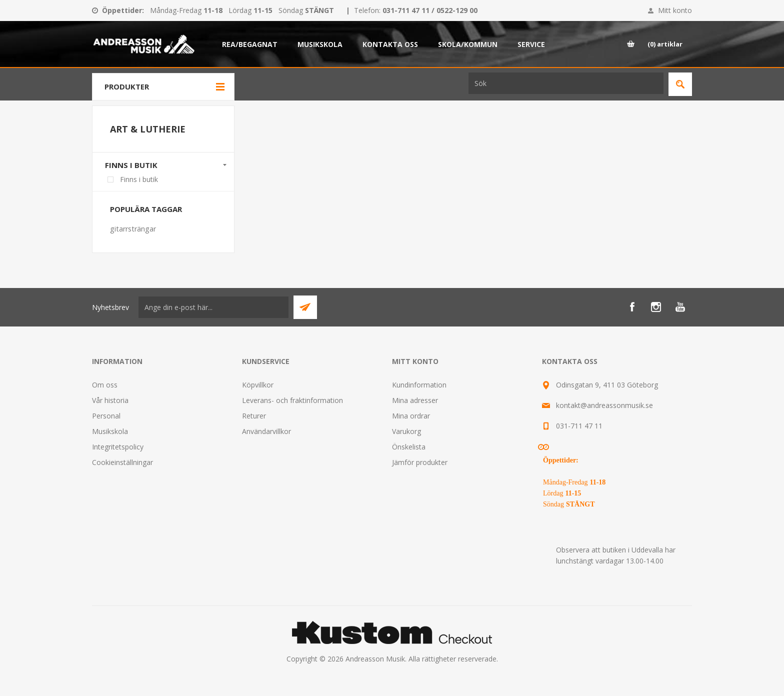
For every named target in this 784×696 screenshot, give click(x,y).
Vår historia (110, 400)
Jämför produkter (420, 462)
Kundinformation (419, 385)
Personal (106, 416)
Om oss (105, 385)
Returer (254, 416)
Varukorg (406, 431)
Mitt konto (675, 10)
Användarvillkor (266, 431)
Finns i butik (131, 165)
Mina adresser (415, 400)
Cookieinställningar (122, 462)
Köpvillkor (258, 385)
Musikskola (110, 431)
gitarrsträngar (133, 229)
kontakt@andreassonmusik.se (604, 405)
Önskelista (409, 447)
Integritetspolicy (118, 447)
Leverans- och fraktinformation (292, 400)
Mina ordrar (411, 416)
